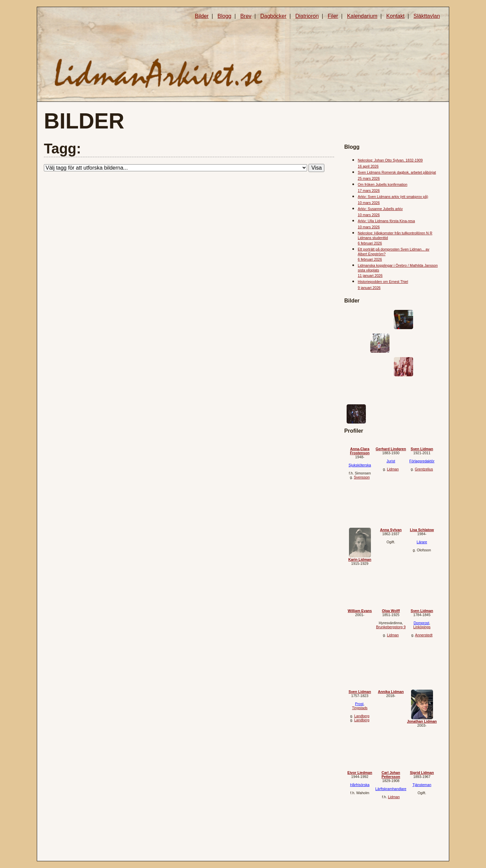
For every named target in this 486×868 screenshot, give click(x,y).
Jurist (391, 461)
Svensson (362, 477)
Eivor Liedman (360, 773)
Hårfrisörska (360, 785)
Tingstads (360, 708)
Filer (333, 16)
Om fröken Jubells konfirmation (383, 184)
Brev (246, 16)
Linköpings (422, 627)
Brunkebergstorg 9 (391, 627)
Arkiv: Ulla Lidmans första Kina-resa (386, 221)
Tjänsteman (422, 785)
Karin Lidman (360, 559)
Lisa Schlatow (422, 530)
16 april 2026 (368, 166)
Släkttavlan (427, 16)
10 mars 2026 (369, 203)
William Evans (360, 611)
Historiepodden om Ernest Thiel (383, 282)
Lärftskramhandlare (391, 789)
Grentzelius (424, 469)
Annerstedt (424, 635)
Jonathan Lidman (422, 721)
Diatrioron (307, 16)
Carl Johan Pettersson (391, 775)
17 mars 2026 (369, 191)
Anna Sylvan (391, 530)
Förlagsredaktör (422, 461)
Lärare (422, 542)
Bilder (202, 16)
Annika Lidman (391, 692)
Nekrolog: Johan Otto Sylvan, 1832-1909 (390, 160)
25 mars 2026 (369, 178)
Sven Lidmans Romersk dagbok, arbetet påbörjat (397, 172)
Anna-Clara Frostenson (360, 451)
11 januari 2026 (370, 276)
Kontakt (395, 16)
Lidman (393, 469)
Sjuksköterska (360, 465)
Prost (359, 704)
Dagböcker (273, 16)
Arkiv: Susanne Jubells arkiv (380, 209)
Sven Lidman (422, 449)
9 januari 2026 (369, 288)
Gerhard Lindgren (391, 449)
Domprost (421, 623)
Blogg (225, 16)
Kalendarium (362, 16)
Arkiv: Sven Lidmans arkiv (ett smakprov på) (393, 197)
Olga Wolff (391, 611)
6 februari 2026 (370, 243)
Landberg (362, 716)
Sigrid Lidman (422, 773)
